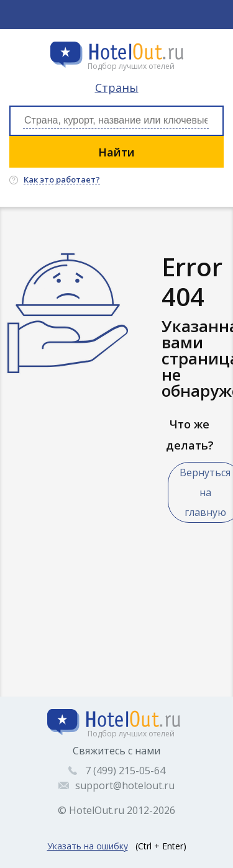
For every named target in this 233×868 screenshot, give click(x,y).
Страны (117, 88)
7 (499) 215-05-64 (125, 771)
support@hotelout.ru (125, 785)
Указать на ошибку (88, 846)
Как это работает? (62, 180)
